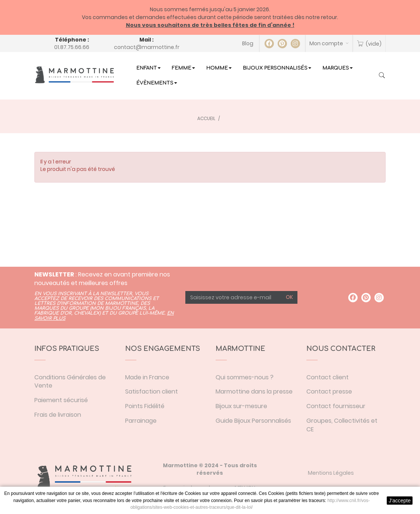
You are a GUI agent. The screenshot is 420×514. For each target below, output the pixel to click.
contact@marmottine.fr (147, 47)
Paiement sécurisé (61, 400)
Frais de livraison (58, 415)
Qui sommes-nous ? (245, 377)
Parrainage (141, 421)
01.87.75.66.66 (72, 47)
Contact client (328, 377)
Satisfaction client (152, 391)
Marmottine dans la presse (254, 391)
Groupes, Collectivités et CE (342, 425)
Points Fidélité (145, 406)
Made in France (147, 377)
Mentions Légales (331, 473)
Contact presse (329, 391)
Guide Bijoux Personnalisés (253, 421)
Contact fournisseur (336, 406)
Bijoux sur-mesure (241, 406)
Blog (248, 43)
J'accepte (400, 501)
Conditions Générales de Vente (70, 382)
